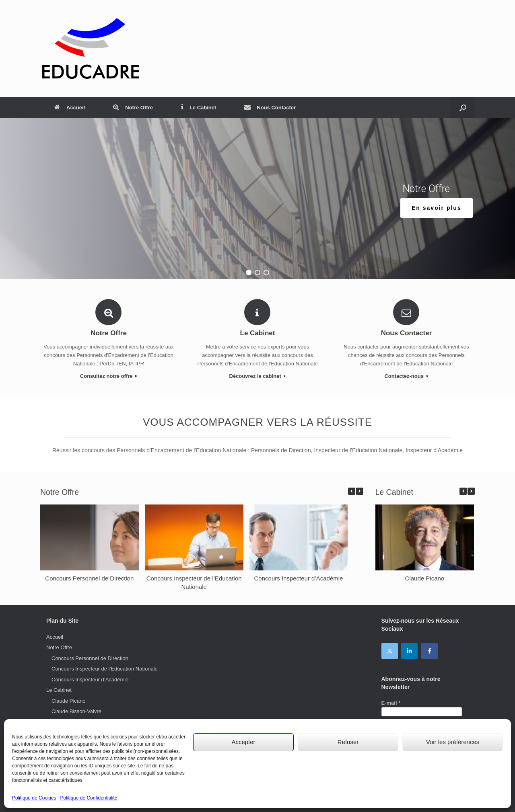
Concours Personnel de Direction (89, 578)
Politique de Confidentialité (290, 796)
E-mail (391, 703)
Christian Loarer (70, 722)
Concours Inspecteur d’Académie (299, 578)
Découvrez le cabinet (258, 376)
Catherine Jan (68, 743)
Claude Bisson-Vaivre (76, 711)
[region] (257, 199)
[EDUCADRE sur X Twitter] (390, 651)
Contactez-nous (406, 376)
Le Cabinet (199, 108)
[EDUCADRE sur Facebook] (430, 651)
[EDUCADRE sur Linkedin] (409, 651)
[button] (249, 273)
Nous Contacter (270, 108)
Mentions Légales (241, 796)
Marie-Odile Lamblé (74, 765)
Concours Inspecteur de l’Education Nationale (105, 669)
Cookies (330, 796)
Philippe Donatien (72, 754)
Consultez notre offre (109, 376)
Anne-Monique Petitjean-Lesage (89, 733)
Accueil (70, 108)
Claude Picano (424, 578)
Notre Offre (133, 108)
